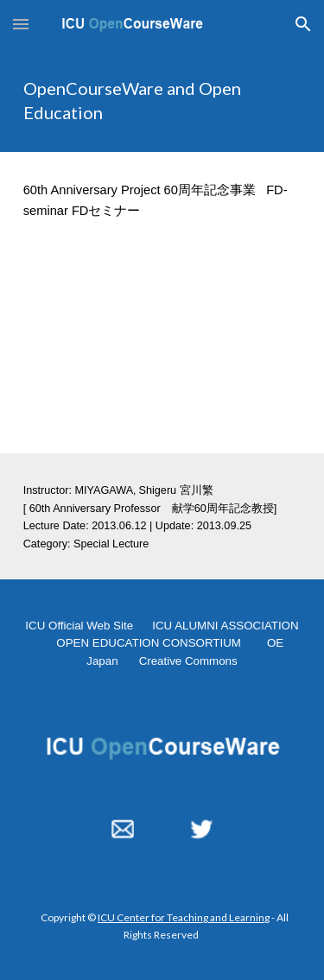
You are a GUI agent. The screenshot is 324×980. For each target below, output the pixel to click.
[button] (21, 24)
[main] (162, 100)
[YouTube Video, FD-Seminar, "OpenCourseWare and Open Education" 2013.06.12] (162, 351)
